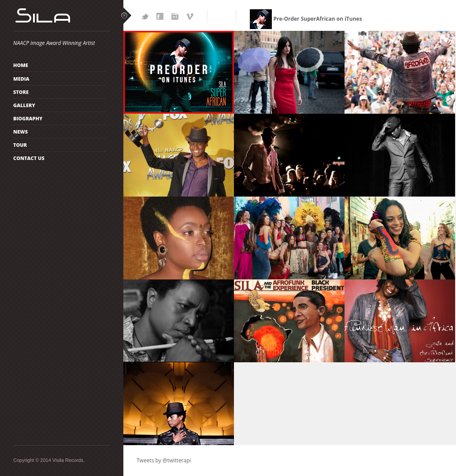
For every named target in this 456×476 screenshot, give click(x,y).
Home (21, 65)
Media (21, 79)
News (20, 132)
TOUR (20, 145)
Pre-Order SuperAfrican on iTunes (306, 19)
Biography (28, 118)
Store (21, 92)
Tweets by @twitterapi (164, 460)
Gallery (24, 105)
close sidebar (126, 16)
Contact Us (29, 158)
